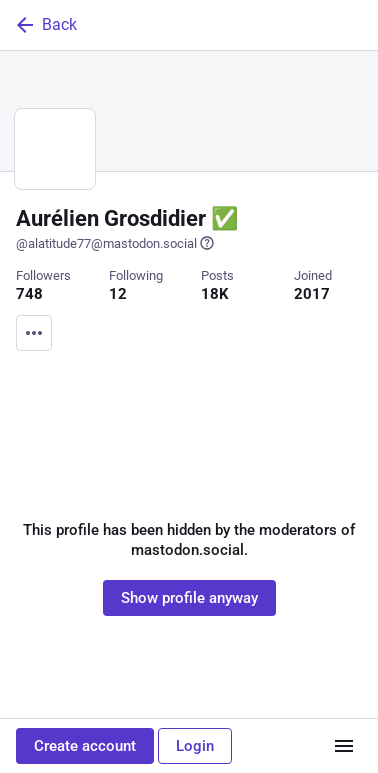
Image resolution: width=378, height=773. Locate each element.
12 (118, 294)
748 (29, 294)
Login (195, 746)
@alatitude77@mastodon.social (115, 243)
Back (45, 25)
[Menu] (34, 333)
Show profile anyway (189, 598)
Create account (85, 746)
